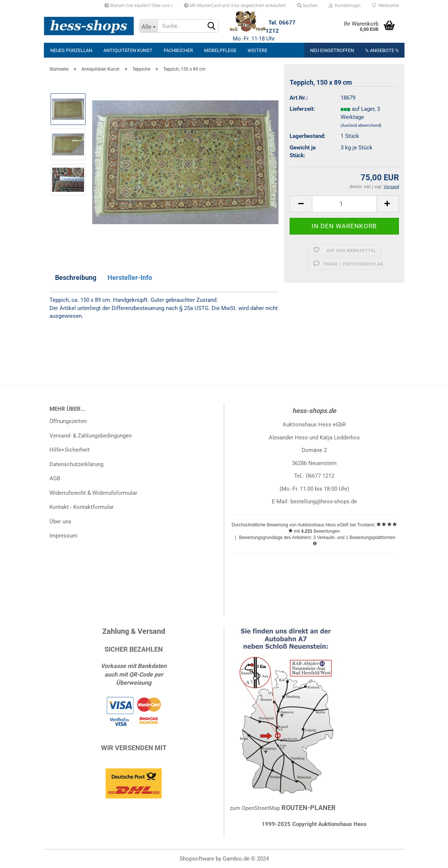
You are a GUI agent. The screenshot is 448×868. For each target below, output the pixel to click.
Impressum (63, 536)
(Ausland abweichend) (361, 125)
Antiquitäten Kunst (128, 50)
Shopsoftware (197, 859)
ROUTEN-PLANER (309, 808)
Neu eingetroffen (332, 50)
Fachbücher (178, 50)
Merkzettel (385, 6)
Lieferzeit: (302, 109)
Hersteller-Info (130, 277)
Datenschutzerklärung (76, 464)
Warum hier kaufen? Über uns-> (139, 6)
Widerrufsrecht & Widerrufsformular (93, 493)
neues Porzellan (71, 50)
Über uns (60, 522)
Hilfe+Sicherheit (70, 450)
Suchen (307, 6)
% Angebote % (382, 50)
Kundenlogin (345, 6)
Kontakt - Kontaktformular (82, 507)
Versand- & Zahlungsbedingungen (91, 436)
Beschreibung (76, 277)
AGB (55, 478)
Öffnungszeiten (68, 421)
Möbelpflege (220, 50)
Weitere (257, 50)
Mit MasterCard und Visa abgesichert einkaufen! (235, 6)
